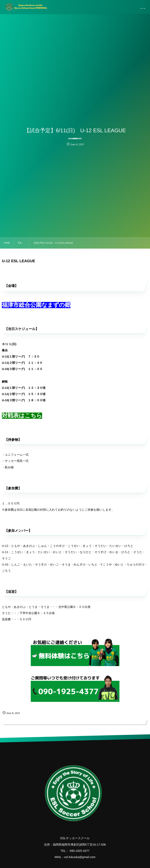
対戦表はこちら (22, 416)
